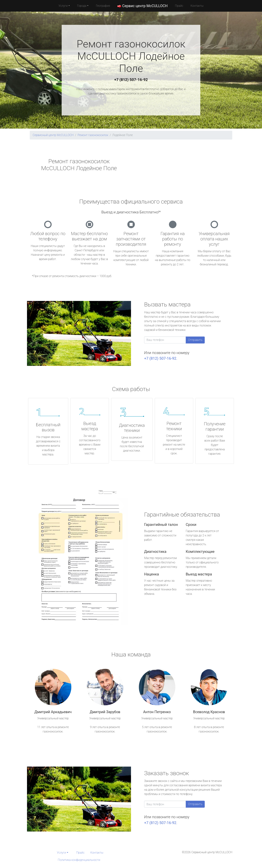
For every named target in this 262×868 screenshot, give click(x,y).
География (103, 6)
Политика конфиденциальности (79, 860)
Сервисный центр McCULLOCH (53, 135)
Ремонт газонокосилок (93, 135)
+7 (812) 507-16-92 (131, 80)
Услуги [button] (63, 6)
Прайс (179, 6)
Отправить (195, 340)
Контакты (197, 6)
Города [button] (82, 6)
